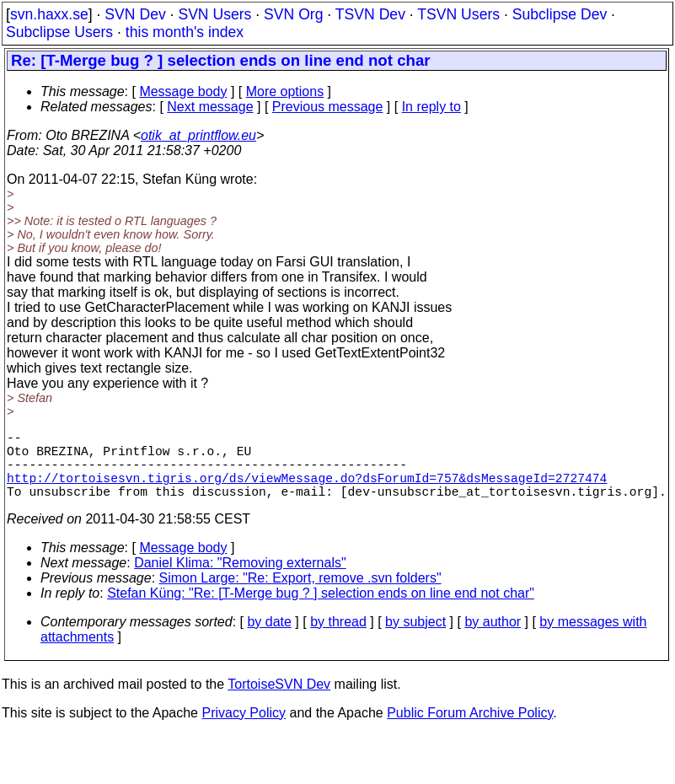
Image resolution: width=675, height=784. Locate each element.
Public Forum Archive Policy (470, 730)
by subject (415, 639)
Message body (183, 91)
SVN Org (293, 14)
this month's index (185, 32)
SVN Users (214, 14)
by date (269, 639)
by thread (338, 639)
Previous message (328, 107)
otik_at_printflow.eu (198, 135)
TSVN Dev (370, 14)
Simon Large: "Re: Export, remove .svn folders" (300, 595)
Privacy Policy (244, 730)
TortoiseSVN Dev (279, 701)
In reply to (431, 107)
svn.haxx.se (49, 14)
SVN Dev (135, 14)
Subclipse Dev (560, 14)
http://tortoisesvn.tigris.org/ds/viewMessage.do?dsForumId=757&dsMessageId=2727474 (307, 491)
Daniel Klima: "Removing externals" (240, 580)
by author (493, 639)
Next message (210, 107)
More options (285, 91)
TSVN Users (458, 14)
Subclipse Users (59, 32)
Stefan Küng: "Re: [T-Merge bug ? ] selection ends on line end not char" (321, 610)
